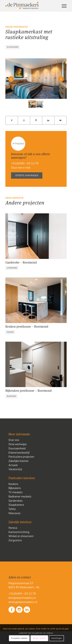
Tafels (12, 509)
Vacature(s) (15, 469)
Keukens (13, 484)
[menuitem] (63, 6)
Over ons (14, 440)
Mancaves (15, 513)
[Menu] (63, 6)
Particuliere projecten (21, 457)
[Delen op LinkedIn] (48, 120)
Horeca (13, 528)
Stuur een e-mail (21, 168)
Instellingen (56, 638)
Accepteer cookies (19, 638)
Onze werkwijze (18, 444)
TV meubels (16, 492)
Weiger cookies (39, 638)
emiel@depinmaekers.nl (23, 602)
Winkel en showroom (21, 536)
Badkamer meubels (20, 496)
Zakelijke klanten (18, 461)
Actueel (13, 465)
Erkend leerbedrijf (19, 453)
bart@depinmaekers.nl (22, 598)
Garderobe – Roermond (21, 262)
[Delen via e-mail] (60, 120)
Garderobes (16, 501)
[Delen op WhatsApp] (24, 120)
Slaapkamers (16, 505)
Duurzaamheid (17, 448)
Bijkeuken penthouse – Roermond (28, 391)
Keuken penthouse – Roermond (27, 326)
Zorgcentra (15, 540)
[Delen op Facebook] (12, 120)
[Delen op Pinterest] (36, 120)
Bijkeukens (15, 488)
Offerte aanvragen (27, 175)
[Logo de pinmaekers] (30, 6)
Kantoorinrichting (19, 532)
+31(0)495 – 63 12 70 (25, 163)
